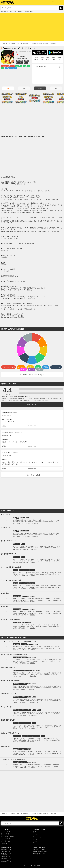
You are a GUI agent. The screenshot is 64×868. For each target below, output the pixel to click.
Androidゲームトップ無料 (39, 853)
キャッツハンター (7, 707)
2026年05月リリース (6, 850)
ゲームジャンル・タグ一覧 (8, 837)
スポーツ (36, 835)
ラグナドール (6, 515)
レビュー (24, 88)
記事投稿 (40, 88)
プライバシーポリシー (7, 842)
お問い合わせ (5, 843)
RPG (35, 831)
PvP (34, 843)
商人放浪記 (5, 593)
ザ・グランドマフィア (9, 541)
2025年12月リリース (6, 858)
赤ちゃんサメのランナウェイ (11, 681)
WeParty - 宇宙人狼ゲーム (10, 733)
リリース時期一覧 (6, 838)
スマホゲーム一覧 (6, 831)
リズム (35, 841)
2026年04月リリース (6, 851)
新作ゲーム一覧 (5, 833)
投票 (56, 88)
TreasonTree (5, 746)
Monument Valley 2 (8, 668)
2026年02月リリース (6, 855)
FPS (34, 836)
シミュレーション (38, 838)
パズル (35, 839)
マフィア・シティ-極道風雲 (10, 620)
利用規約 (4, 840)
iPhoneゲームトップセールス (40, 851)
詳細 (8, 88)
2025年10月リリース (6, 862)
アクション (36, 833)
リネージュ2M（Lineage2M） (11, 567)
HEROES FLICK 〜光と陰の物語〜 (13, 759)
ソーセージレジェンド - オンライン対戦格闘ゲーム (18, 641)
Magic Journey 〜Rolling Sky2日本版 (14, 654)
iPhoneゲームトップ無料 (39, 850)
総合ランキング (5, 835)
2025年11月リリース (6, 860)
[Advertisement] (32, 28)
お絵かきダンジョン (8, 720)
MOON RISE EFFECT (8, 694)
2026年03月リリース (6, 853)
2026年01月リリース (6, 857)
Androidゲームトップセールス (40, 855)
